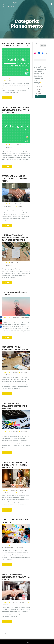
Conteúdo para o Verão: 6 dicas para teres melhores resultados (15, 465)
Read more (7, 98)
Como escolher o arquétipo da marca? (15, 521)
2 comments (9, 80)
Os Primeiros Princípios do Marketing (14, 293)
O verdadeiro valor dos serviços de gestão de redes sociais (15, 178)
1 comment (8, 434)
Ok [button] (46, 642)
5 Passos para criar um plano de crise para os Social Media (16, 44)
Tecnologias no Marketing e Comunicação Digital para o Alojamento (16, 110)
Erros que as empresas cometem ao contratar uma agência (16, 577)
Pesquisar (37, 43)
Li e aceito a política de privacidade (38, 92)
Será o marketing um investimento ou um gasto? (15, 348)
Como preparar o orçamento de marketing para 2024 (14, 406)
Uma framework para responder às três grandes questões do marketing (15, 238)
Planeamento (24, 78)
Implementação (25, 318)
